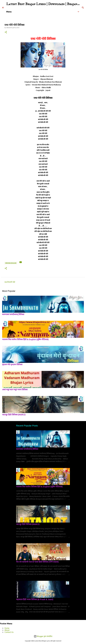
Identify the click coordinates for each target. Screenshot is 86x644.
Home (7, 628)
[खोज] (83, 8)
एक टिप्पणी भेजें (10, 282)
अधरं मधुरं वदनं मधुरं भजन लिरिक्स (15, 389)
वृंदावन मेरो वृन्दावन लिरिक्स (12, 364)
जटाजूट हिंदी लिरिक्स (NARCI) (14, 415)
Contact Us (9, 632)
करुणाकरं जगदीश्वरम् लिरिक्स (13, 314)
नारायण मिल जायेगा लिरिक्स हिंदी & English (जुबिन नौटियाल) (25, 339)
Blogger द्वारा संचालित (43, 636)
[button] (6, 32)
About (7, 630)
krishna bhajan (11, 263)
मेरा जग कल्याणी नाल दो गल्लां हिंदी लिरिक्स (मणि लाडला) (37, 562)
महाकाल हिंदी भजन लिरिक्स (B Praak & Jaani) (35, 599)
